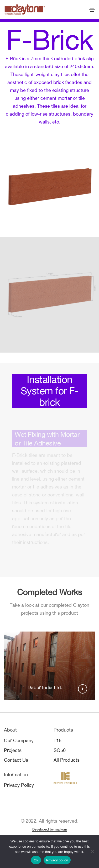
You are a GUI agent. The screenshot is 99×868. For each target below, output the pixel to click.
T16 (58, 740)
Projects (13, 750)
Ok (36, 860)
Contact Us (16, 760)
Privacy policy (57, 860)
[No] (92, 851)
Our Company (19, 740)
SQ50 (60, 750)
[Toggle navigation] (92, 10)
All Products (67, 760)
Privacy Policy (19, 785)
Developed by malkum (50, 829)
